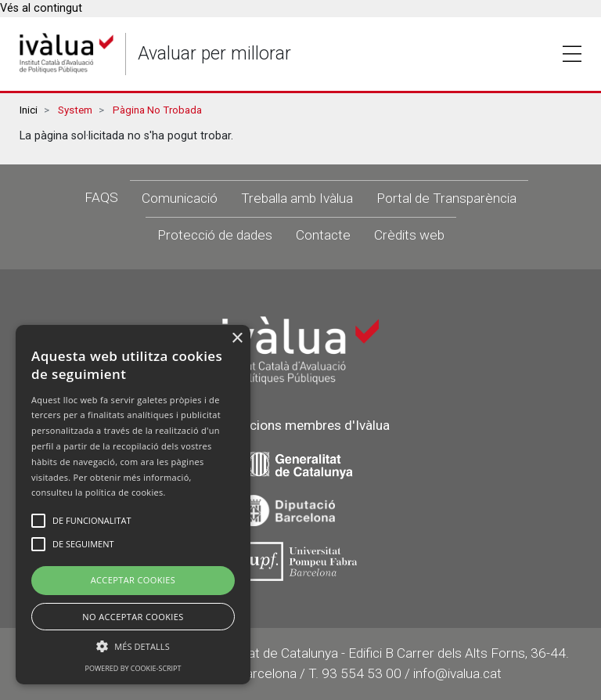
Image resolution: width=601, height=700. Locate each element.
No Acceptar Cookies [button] (133, 617)
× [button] (237, 339)
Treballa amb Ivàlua (297, 198)
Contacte (323, 235)
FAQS (101, 197)
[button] (133, 646)
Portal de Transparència (446, 198)
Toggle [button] (572, 54)
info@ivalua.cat (457, 673)
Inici (29, 110)
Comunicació (180, 198)
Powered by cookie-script (133, 668)
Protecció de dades (215, 235)
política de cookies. (126, 492)
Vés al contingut (41, 8)
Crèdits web (409, 235)
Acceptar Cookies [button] (133, 580)
